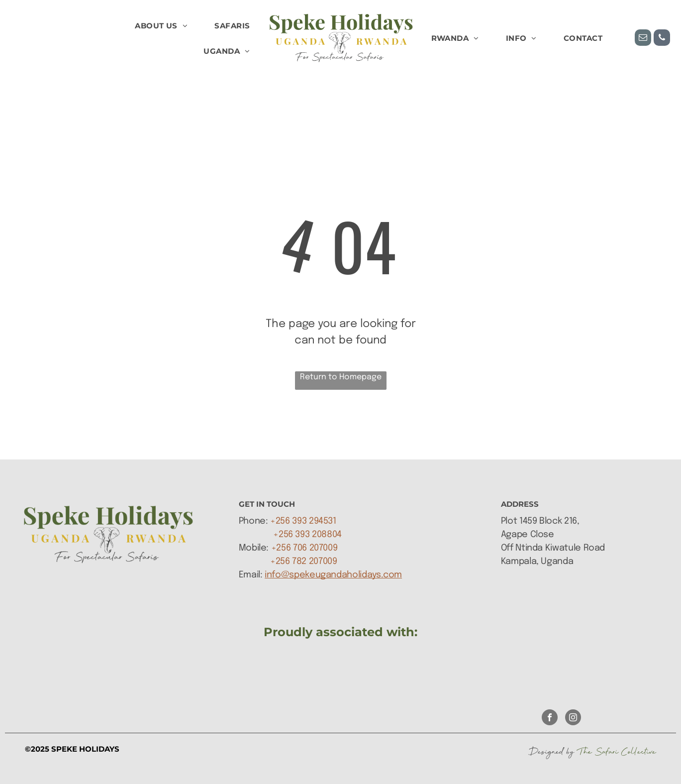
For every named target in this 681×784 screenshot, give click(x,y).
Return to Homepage (341, 377)
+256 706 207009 (304, 548)
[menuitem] (161, 26)
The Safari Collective (617, 752)
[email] (643, 39)
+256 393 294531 (303, 521)
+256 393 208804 (307, 535)
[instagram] (573, 719)
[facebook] (550, 719)
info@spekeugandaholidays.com (333, 575)
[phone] (662, 39)
